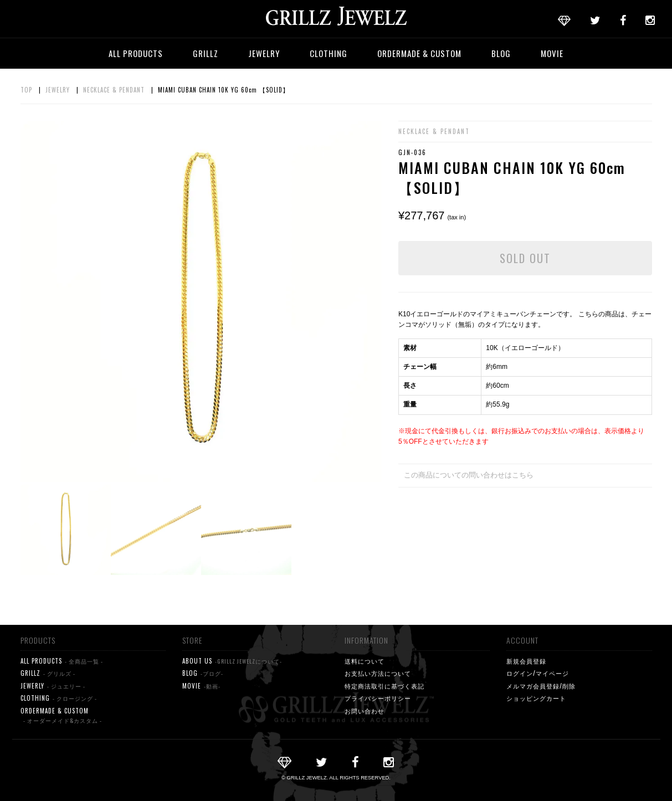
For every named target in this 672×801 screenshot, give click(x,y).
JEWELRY (264, 53)
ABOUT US (232, 661)
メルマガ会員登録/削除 (541, 686)
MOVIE (552, 53)
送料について (365, 661)
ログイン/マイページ (538, 673)
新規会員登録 (526, 661)
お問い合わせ (365, 711)
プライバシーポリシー (378, 698)
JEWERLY (53, 686)
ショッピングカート (536, 698)
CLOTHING (329, 53)
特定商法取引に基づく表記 (384, 686)
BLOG (501, 53)
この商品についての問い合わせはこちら (469, 475)
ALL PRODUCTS (136, 53)
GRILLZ (206, 53)
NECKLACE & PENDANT (114, 90)
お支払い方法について (378, 673)
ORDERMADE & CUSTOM (419, 53)
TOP (26, 90)
